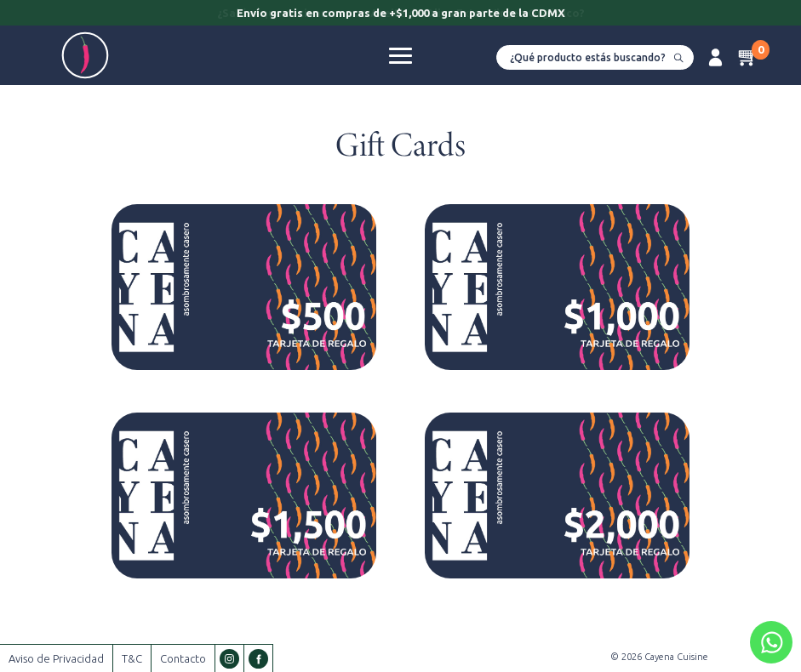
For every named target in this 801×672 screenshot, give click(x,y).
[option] (400, 14)
